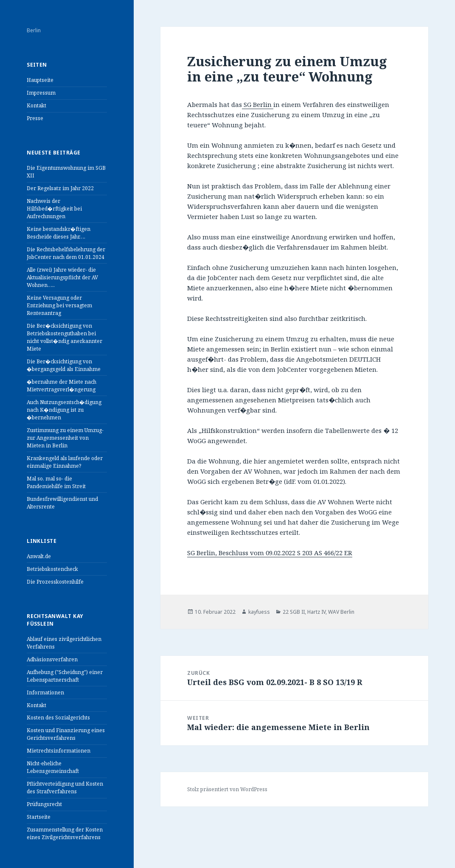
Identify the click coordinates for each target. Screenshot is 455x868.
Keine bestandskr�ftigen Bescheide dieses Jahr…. (59, 233)
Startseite (39, 817)
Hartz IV (316, 612)
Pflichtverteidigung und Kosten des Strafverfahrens (65, 788)
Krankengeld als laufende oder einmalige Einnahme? (65, 462)
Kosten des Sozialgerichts (58, 718)
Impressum (41, 93)
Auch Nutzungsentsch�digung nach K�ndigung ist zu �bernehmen (64, 410)
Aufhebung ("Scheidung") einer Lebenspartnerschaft (65, 676)
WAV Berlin (341, 612)
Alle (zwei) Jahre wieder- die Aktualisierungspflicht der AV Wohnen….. (62, 277)
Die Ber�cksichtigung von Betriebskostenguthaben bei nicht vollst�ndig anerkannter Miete (65, 337)
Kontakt (37, 105)
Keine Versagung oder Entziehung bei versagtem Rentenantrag (59, 305)
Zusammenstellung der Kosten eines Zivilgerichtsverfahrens (65, 833)
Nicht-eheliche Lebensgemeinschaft (53, 767)
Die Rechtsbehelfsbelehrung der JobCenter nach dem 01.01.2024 (66, 253)
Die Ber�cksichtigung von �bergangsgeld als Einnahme (64, 365)
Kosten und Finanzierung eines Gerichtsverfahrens (66, 734)
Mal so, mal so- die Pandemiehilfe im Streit (56, 482)
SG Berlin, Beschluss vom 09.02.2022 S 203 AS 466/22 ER (270, 553)
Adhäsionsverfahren (52, 659)
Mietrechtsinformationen (59, 751)
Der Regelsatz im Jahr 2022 (60, 188)
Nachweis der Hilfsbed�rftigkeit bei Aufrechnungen (54, 209)
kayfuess (259, 612)
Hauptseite (40, 80)
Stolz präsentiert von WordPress (227, 789)
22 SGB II (294, 612)
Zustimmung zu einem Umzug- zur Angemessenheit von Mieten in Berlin (65, 438)
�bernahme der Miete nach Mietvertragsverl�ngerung (62, 386)
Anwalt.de (39, 556)
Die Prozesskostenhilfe (55, 582)
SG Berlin (258, 104)
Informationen (45, 692)
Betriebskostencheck (52, 569)
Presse (35, 118)
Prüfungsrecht (44, 804)
